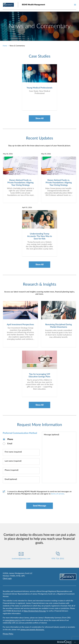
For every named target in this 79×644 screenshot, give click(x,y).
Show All (39, 119)
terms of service (58, 494)
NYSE (18, 576)
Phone (10, 439)
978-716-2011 (58, 559)
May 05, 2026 (46, 154)
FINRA (13, 576)
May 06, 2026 (8, 154)
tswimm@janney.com (21, 559)
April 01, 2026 (27, 208)
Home (5, 46)
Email (10, 444)
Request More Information (39, 425)
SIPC (23, 576)
